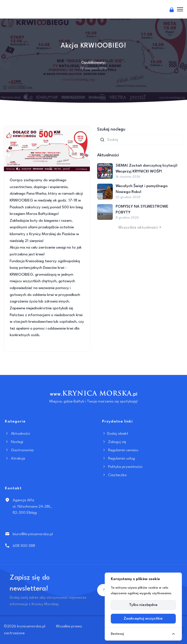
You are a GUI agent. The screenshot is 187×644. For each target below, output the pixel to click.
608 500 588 (24, 546)
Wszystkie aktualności (140, 228)
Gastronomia (19, 450)
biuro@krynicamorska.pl (33, 534)
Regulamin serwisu (120, 450)
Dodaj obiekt (115, 434)
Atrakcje (15, 459)
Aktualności (17, 434)
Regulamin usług (118, 459)
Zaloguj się (114, 442)
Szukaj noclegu (111, 129)
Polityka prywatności (122, 467)
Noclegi (14, 442)
